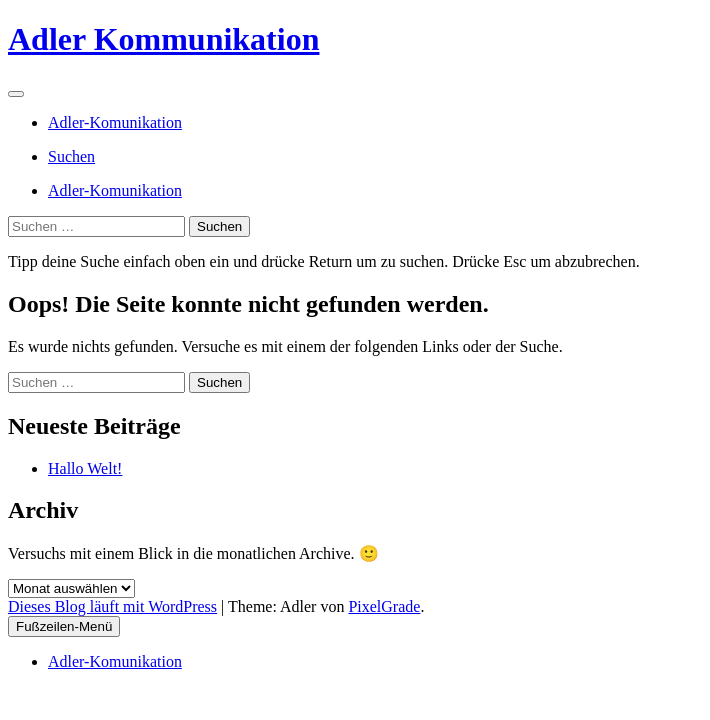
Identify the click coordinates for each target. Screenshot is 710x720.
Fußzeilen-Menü (64, 626)
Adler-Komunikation (115, 122)
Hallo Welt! (85, 468)
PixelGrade (384, 606)
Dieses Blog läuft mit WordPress (112, 606)
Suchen (71, 156)
